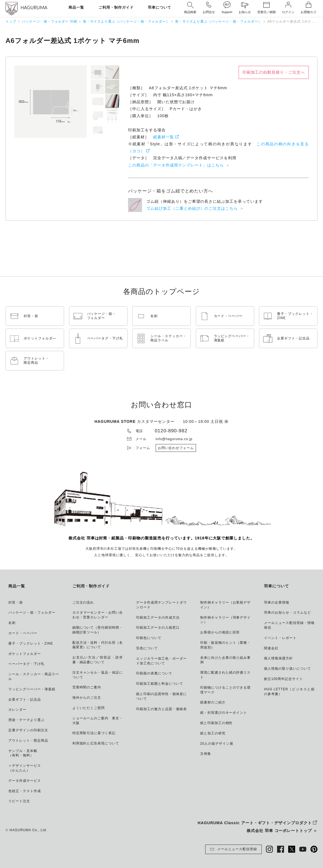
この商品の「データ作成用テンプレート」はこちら (176, 165)
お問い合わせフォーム (176, 448)
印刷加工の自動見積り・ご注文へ (274, 72)
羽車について (160, 8)
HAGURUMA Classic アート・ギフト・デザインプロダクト (255, 823)
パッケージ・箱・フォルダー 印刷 (50, 21)
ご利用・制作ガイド (116, 8)
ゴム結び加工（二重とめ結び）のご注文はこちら (192, 208)
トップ (11, 21)
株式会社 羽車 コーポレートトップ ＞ (282, 831)
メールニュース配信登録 (233, 849)
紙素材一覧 (164, 137)
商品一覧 (76, 8)
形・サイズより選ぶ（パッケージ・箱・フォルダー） (126, 21)
